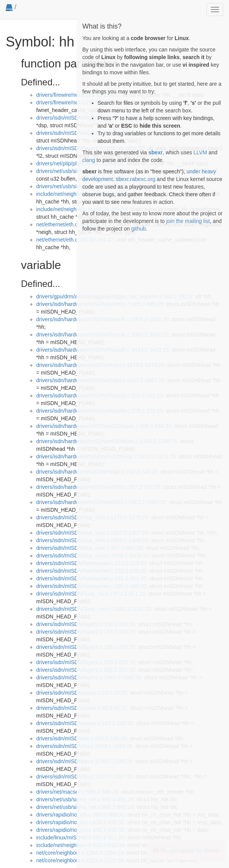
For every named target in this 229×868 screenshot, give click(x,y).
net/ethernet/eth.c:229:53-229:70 (75, 224)
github (138, 229)
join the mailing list (188, 221)
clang (89, 160)
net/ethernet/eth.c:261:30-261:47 (75, 240)
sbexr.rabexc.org (136, 179)
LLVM (200, 152)
